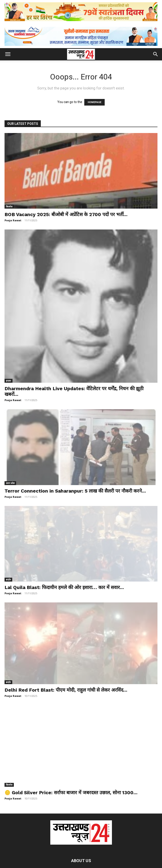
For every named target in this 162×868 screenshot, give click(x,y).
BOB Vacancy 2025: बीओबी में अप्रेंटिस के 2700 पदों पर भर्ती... (66, 214)
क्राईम (8, 579)
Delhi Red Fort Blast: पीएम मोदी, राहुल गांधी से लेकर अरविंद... (66, 684)
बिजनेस (9, 207)
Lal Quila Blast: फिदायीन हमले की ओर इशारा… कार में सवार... (64, 587)
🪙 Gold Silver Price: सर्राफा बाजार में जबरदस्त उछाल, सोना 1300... (71, 780)
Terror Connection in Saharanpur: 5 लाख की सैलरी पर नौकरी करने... (75, 491)
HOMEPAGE (94, 102)
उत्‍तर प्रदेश (10, 483)
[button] (8, 54)
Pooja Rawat (13, 220)
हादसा (8, 381)
